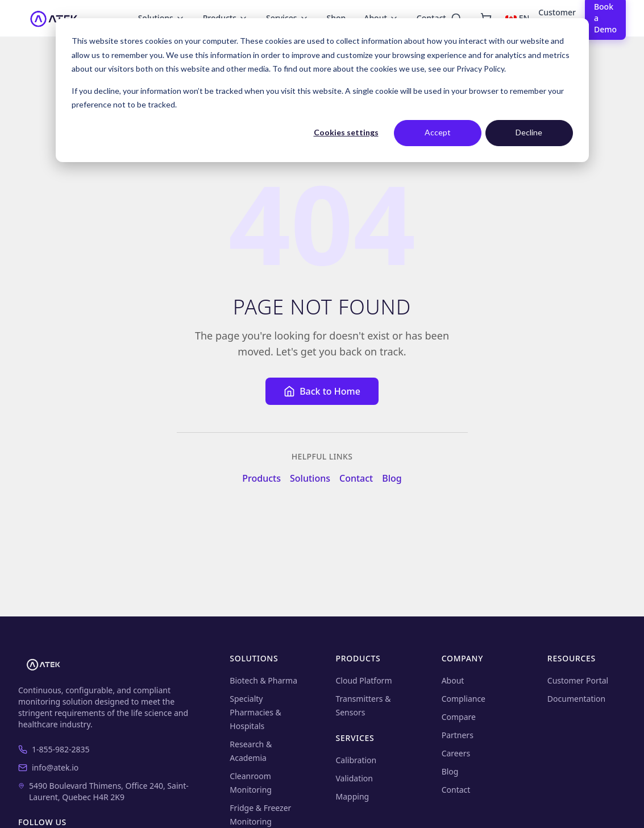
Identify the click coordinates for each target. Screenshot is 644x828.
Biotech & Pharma (263, 680)
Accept (438, 132)
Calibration (356, 760)
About (453, 680)
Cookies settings (346, 132)
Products (261, 478)
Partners (458, 735)
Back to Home (322, 391)
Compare (459, 717)
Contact (356, 478)
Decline (529, 132)
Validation (354, 778)
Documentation (576, 699)
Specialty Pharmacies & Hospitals (255, 712)
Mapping (353, 796)
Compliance (464, 699)
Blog (392, 478)
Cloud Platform (364, 680)
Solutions (310, 478)
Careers (456, 753)
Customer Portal (578, 680)
